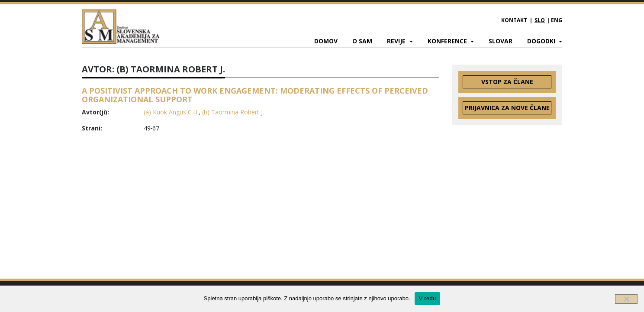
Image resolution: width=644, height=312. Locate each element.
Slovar (501, 41)
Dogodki (542, 41)
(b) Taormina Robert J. (233, 112)
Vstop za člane (507, 82)
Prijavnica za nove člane (507, 108)
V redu (428, 298)
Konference (448, 41)
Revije (397, 41)
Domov (326, 41)
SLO (540, 20)
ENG (557, 20)
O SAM (362, 41)
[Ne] (626, 299)
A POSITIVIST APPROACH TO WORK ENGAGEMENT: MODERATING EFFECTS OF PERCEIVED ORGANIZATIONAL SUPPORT (255, 95)
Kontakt (514, 20)
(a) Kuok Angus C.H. (171, 112)
